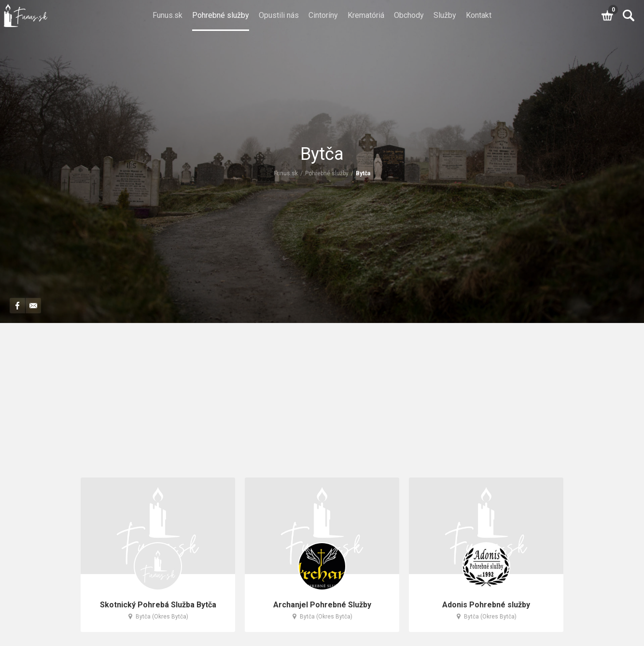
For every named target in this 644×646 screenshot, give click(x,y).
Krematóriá (366, 15)
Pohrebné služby (221, 15)
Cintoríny (323, 15)
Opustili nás (279, 15)
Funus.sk (168, 15)
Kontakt (479, 15)
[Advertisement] (322, 405)
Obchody (409, 15)
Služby (445, 15)
